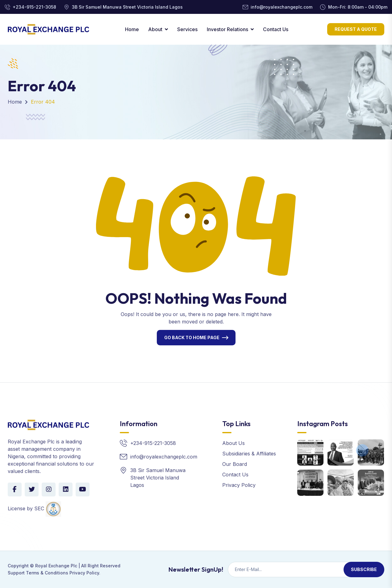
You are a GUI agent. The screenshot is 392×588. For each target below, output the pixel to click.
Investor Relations (227, 29)
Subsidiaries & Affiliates (249, 454)
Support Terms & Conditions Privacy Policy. (54, 573)
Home (132, 29)
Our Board (235, 464)
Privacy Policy (239, 485)
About (155, 29)
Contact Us (276, 29)
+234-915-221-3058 (34, 7)
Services (187, 29)
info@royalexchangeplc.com (281, 7)
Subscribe (364, 569)
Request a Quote (356, 29)
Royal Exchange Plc (56, 566)
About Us (234, 443)
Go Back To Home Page (192, 337)
